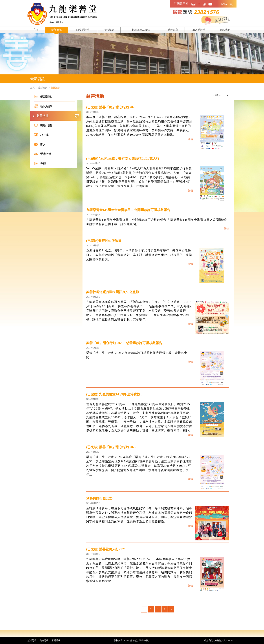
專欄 (40, 164)
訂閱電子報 (181, 4)
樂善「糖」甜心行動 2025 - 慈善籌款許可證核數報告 (124, 343)
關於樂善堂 (83, 30)
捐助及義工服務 (141, 30)
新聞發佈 (43, 106)
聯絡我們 (225, 30)
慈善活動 (58, 116)
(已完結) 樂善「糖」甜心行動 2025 (111, 447)
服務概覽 (109, 30)
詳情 (190, 139)
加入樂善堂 (199, 30)
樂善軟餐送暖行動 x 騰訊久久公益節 (113, 292)
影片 (40, 144)
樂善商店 (173, 30)
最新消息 (43, 97)
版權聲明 (32, 641)
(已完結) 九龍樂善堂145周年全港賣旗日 (115, 394)
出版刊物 (43, 125)
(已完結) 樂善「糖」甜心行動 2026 (111, 107)
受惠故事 (43, 154)
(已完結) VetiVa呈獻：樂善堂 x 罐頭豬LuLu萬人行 (123, 159)
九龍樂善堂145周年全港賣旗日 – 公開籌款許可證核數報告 (128, 210)
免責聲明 (44, 641)
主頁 (36, 30)
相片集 (41, 135)
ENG (224, 4)
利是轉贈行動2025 (99, 498)
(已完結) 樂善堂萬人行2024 (106, 549)
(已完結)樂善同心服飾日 (104, 241)
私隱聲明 (56, 641)
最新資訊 (56, 30)
